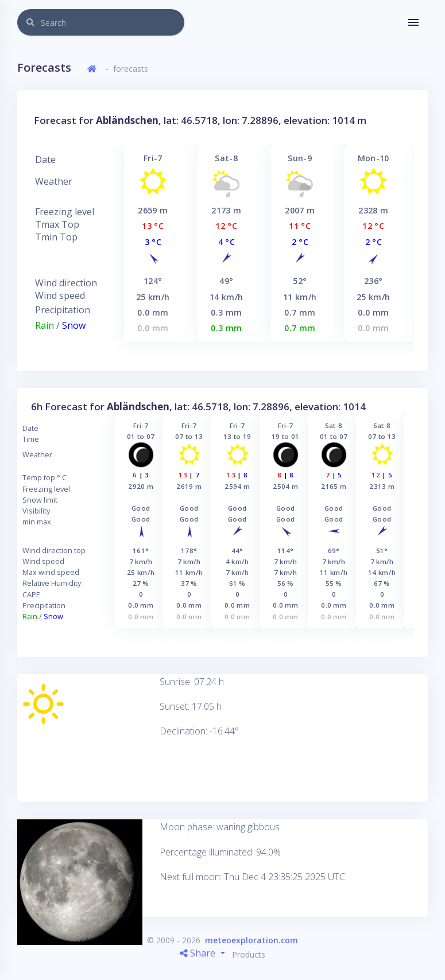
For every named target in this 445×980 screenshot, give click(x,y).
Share (199, 953)
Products (249, 954)
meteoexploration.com (251, 940)
